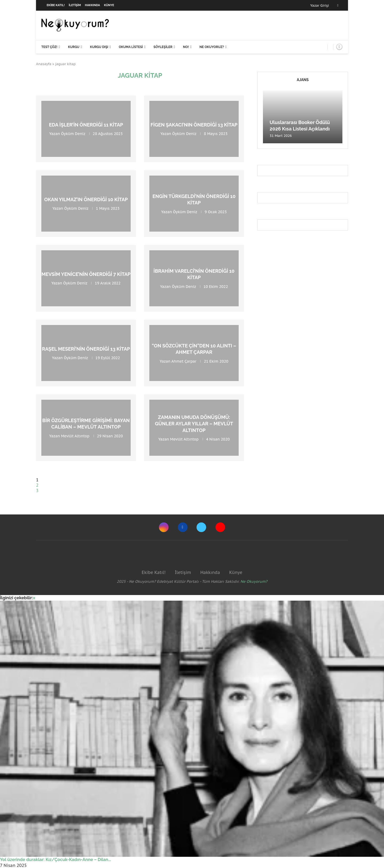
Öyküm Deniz (73, 134)
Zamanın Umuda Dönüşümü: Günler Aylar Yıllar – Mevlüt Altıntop (194, 424)
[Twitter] (201, 527)
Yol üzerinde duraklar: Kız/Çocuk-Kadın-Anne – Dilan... (56, 860)
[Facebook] (338, 5)
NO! (186, 47)
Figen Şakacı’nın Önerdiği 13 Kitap (194, 125)
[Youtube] (220, 527)
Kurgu (74, 47)
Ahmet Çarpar (184, 361)
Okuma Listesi (131, 47)
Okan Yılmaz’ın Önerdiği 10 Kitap (86, 199)
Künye (109, 5)
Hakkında (92, 5)
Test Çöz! (49, 47)
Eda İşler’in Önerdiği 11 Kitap (86, 125)
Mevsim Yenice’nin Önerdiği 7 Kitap (86, 274)
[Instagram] (164, 527)
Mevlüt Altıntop (75, 436)
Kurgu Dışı (99, 47)
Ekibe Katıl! (56, 5)
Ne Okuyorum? (254, 581)
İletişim (75, 5)
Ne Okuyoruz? (212, 47)
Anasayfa (44, 64)
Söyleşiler (163, 47)
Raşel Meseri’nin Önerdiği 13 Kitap (86, 349)
